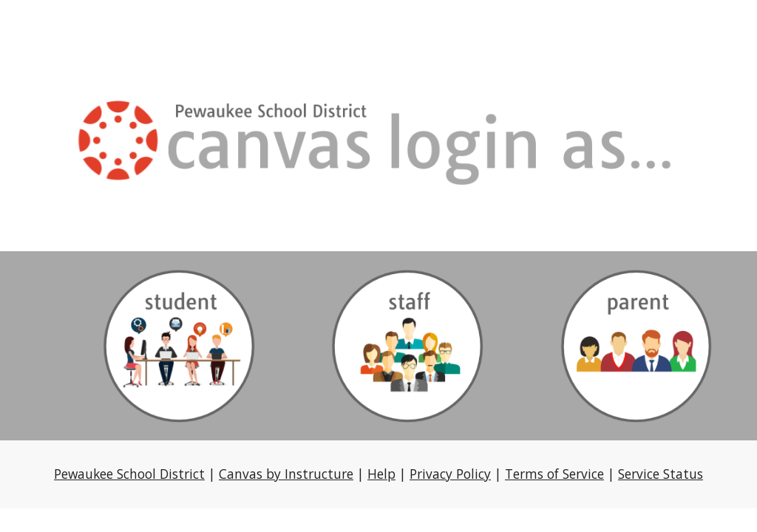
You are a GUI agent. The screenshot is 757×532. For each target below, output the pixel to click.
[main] (379, 474)
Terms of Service (554, 474)
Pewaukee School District (129, 474)
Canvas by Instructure (286, 474)
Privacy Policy (450, 474)
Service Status (661, 474)
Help (381, 474)
